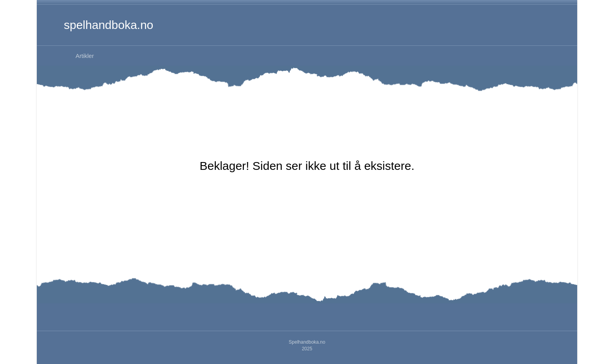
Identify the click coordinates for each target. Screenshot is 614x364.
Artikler (85, 56)
